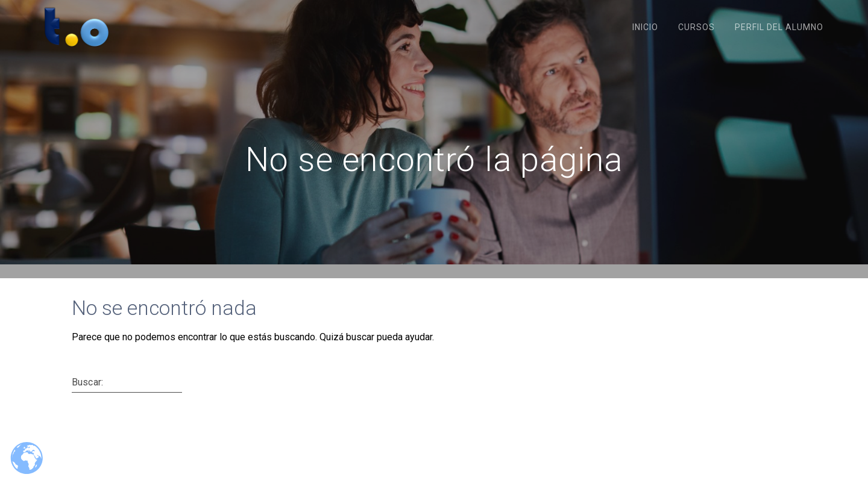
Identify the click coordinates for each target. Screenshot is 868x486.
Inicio (645, 27)
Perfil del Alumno (779, 27)
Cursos (697, 27)
